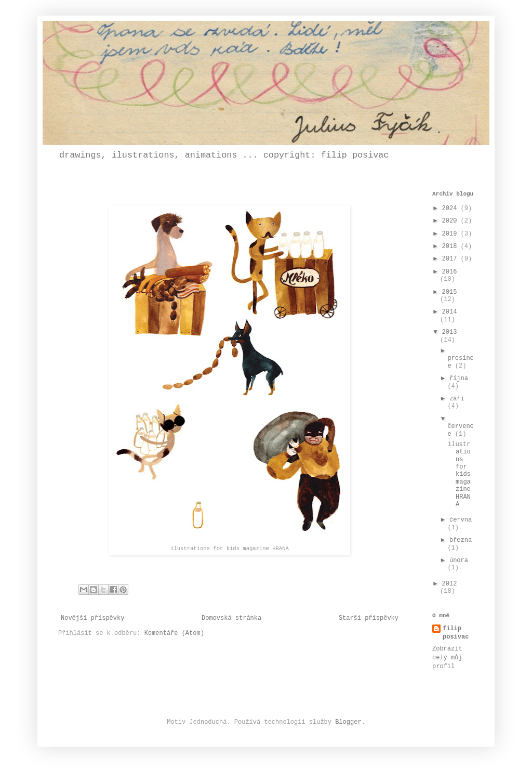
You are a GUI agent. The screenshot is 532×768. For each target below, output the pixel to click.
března (461, 540)
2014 (450, 312)
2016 (450, 272)
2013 (450, 332)
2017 (451, 259)
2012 (450, 584)
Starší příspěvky (369, 618)
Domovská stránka (231, 618)
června (461, 520)
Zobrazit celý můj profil (447, 658)
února (459, 561)
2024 (451, 209)
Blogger (348, 722)
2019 (451, 234)
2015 (450, 292)
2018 (451, 246)
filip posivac (456, 633)
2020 (451, 221)
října (459, 379)
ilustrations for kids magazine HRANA (459, 474)
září (457, 399)
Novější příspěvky (92, 618)
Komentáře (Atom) (174, 633)
